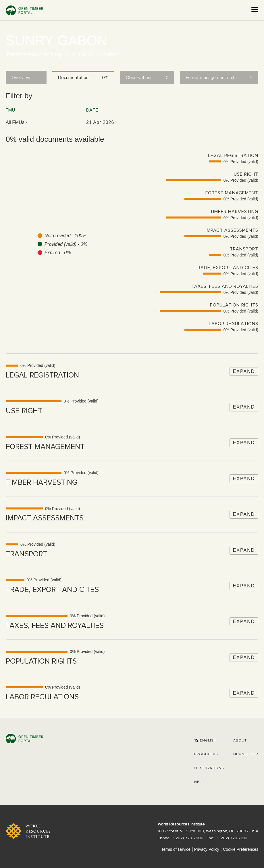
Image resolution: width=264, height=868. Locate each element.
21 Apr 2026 (100, 122)
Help (199, 782)
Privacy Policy (207, 849)
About (240, 741)
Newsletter (246, 754)
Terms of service (176, 849)
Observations (209, 768)
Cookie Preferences (241, 849)
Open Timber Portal (24, 10)
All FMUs (15, 122)
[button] (205, 741)
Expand (244, 371)
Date (92, 110)
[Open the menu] (255, 9)
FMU (10, 110)
